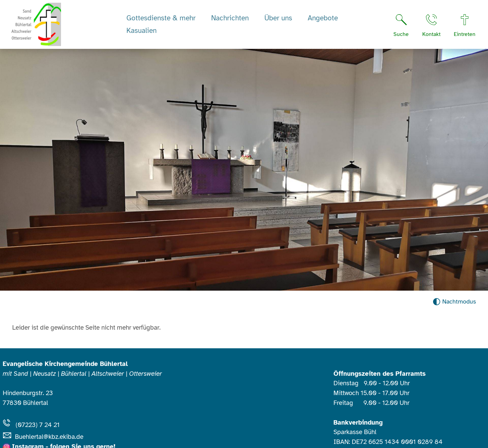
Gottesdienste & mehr (161, 18)
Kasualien (141, 31)
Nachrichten (230, 18)
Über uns (278, 18)
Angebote (323, 18)
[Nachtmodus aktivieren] (454, 302)
